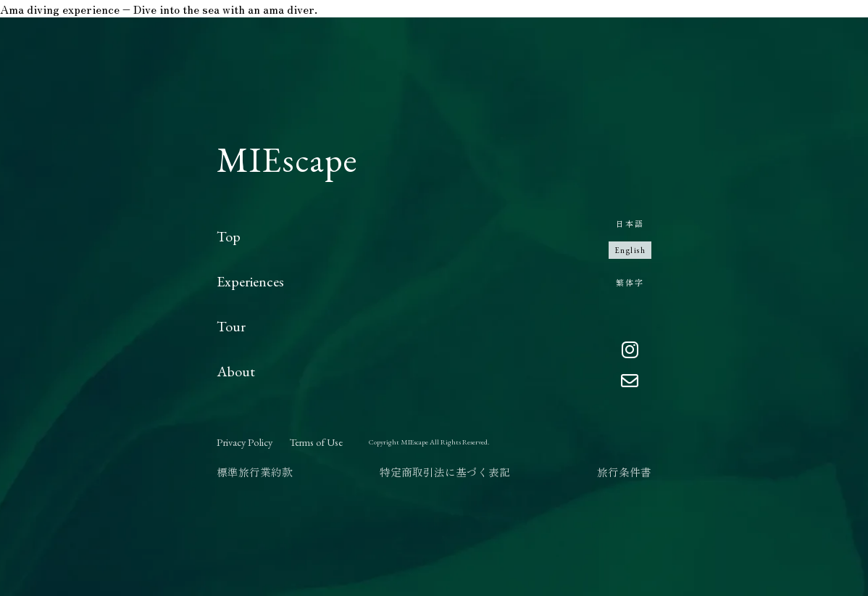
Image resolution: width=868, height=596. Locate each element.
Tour (231, 326)
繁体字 (630, 282)
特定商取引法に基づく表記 (445, 472)
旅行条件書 (624, 472)
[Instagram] (630, 351)
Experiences (250, 281)
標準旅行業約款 (255, 472)
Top (229, 236)
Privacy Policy (245, 442)
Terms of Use (316, 442)
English (630, 250)
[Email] (630, 381)
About (236, 371)
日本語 (630, 223)
